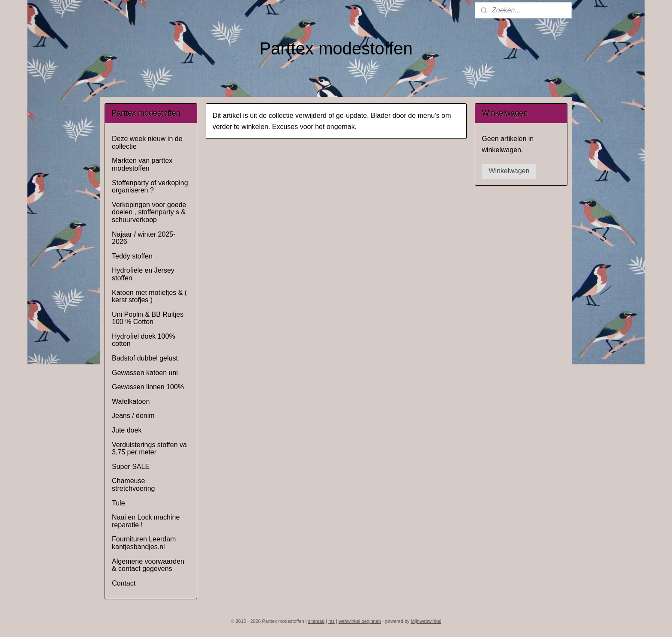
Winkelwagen (509, 171)
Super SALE (131, 467)
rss (331, 621)
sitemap (316, 621)
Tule (118, 503)
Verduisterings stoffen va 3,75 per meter (149, 449)
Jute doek (127, 430)
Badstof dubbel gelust (145, 358)
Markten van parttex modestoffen (142, 164)
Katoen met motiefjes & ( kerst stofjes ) (149, 296)
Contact (124, 583)
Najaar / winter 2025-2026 (144, 238)
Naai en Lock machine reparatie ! (146, 521)
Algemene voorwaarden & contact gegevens (148, 565)
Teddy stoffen (132, 256)
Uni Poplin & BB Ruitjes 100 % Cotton (148, 318)
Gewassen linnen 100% (148, 387)
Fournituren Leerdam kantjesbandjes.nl (144, 543)
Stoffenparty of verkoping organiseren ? (150, 187)
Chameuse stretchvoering (133, 485)
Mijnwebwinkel (426, 621)
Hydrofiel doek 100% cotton (144, 340)
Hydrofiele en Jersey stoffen (143, 274)
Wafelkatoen (131, 401)
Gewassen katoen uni (145, 373)
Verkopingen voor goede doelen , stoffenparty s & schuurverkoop (149, 212)
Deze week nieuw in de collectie (147, 143)
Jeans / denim (133, 416)
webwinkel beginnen (360, 621)
